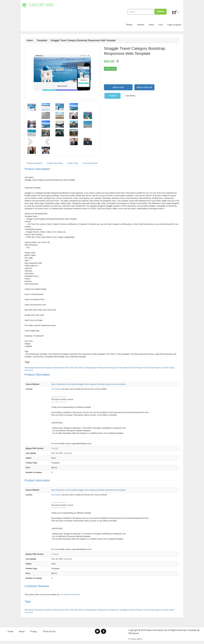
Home (30, 40)
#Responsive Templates (118, 368)
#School (132, 368)
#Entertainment (58, 368)
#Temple (139, 368)
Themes (129, 25)
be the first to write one (71, 595)
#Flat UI (82, 368)
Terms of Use (49, 631)
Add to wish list (144, 87)
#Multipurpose (91, 368)
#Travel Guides (168, 368)
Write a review (110, 69)
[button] (30, 72)
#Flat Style (74, 368)
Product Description (35, 163)
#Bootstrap (29, 368)
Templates (42, 40)
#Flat (67, 368)
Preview (112, 96)
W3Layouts (134, 633)
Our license (56, 389)
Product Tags (73, 163)
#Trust (27, 370)
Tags (28, 601)
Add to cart (118, 87)
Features (141, 25)
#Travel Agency (156, 368)
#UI (32, 370)
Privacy (34, 631)
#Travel (146, 368)
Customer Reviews (90, 163)
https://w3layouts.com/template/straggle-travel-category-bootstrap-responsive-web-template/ (89, 384)
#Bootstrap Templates (43, 368)
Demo (151, 25)
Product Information (55, 163)
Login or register (174, 25)
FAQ (161, 25)
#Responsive (103, 368)
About (22, 631)
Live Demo (130, 96)
